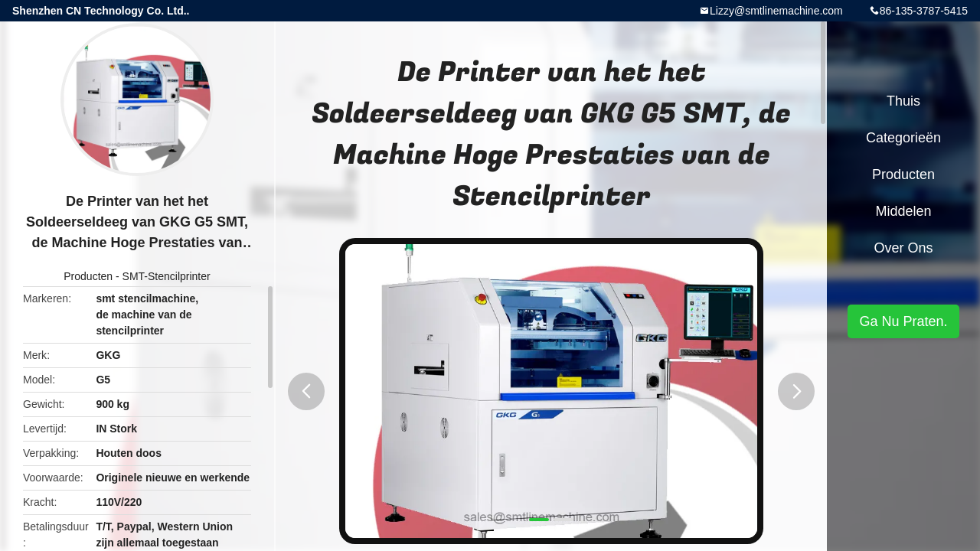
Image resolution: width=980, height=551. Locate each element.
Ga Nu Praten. (903, 321)
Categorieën (903, 138)
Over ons (903, 248)
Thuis (903, 101)
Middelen (903, 211)
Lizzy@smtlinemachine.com (776, 11)
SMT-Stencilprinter (167, 276)
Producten (88, 276)
